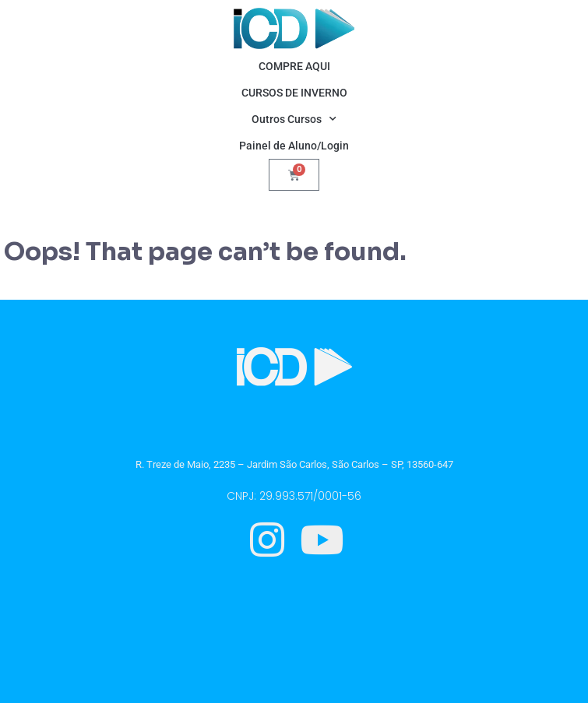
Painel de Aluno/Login (294, 146)
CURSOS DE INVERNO (294, 93)
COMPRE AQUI (294, 66)
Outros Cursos (294, 119)
